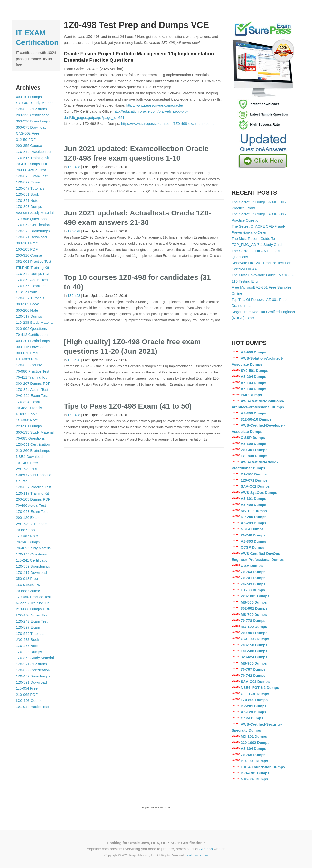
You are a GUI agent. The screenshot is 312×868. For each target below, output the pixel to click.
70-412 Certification (32, 335)
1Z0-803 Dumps (29, 207)
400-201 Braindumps (33, 341)
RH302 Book (26, 414)
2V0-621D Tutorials (31, 524)
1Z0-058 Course (29, 365)
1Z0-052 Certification (33, 225)
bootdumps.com (197, 855)
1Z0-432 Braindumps (33, 676)
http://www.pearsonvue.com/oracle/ (155, 105)
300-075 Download (31, 127)
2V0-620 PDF (27, 469)
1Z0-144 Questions (31, 554)
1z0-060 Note (27, 420)
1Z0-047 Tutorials (30, 188)
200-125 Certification (33, 115)
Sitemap (206, 849)
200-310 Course (29, 255)
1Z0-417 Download (31, 572)
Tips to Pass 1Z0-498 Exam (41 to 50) (128, 406)
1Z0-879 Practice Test (34, 152)
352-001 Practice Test (34, 261)
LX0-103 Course (29, 701)
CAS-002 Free (28, 133)
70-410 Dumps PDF (32, 164)
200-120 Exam (28, 518)
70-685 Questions (30, 438)
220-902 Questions (31, 328)
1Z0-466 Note (27, 646)
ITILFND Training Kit (32, 267)
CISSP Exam (26, 292)
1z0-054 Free (27, 688)
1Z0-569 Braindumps (33, 566)
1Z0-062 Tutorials (30, 298)
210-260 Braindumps (33, 450)
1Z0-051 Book (27, 194)
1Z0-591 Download (31, 682)
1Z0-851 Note (27, 200)
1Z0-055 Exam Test (32, 286)
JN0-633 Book (27, 640)
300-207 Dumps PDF (33, 383)
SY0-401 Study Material (35, 103)
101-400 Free (27, 463)
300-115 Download (31, 347)
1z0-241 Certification (33, 560)
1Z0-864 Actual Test (32, 389)
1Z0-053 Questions (31, 109)
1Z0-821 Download (31, 237)
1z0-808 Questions (31, 219)
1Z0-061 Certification (33, 444)
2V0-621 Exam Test (32, 396)
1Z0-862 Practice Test (34, 487)
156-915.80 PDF (29, 585)
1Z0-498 (74, 167)
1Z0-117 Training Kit (32, 493)
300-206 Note (27, 310)
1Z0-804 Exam (28, 402)
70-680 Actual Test (31, 170)
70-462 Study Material (34, 548)
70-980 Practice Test (32, 371)
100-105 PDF (27, 249)
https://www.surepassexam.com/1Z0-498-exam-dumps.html (169, 124)
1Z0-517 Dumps (29, 316)
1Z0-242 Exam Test (32, 621)
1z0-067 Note (27, 536)
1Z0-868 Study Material (35, 658)
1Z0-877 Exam (28, 182)
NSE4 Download (29, 457)
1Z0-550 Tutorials (30, 633)
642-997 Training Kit (32, 603)
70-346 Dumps (28, 542)
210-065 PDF (27, 694)
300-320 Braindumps (33, 121)
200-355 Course (29, 146)
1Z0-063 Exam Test (32, 511)
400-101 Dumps (29, 97)
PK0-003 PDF (27, 359)
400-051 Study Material (35, 213)
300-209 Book (27, 304)
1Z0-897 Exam (28, 627)
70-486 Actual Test (31, 505)
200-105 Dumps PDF (33, 499)
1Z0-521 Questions (31, 664)
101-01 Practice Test (32, 707)
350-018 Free (27, 579)
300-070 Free (27, 353)
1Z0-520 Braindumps (33, 231)
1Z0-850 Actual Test (32, 280)
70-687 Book (26, 530)
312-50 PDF (26, 139)
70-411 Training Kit (31, 377)
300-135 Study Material (35, 432)
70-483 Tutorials (29, 408)
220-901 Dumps (29, 426)
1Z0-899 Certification (33, 670)
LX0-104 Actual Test (32, 615)
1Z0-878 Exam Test (32, 176)
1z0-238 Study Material (35, 322)
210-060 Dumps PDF (33, 609)
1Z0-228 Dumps (29, 652)
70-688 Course (28, 591)
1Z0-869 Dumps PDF (33, 274)
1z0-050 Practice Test (33, 597)
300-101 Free (27, 243)
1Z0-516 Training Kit (32, 158)
